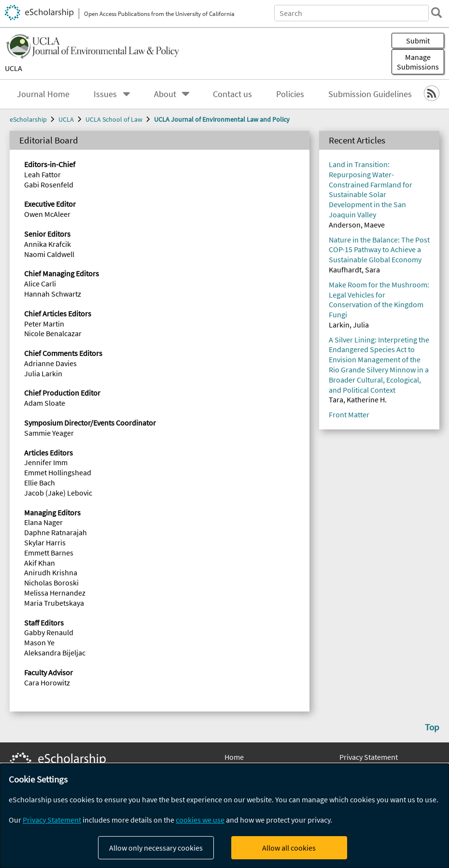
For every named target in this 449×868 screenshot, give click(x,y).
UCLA (14, 68)
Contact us (232, 94)
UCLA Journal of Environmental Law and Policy (222, 119)
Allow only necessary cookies (156, 848)
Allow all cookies (289, 848)
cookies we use (200, 820)
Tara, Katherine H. (358, 399)
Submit (418, 41)
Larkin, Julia (349, 325)
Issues (105, 94)
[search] (436, 13)
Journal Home (43, 94)
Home (234, 757)
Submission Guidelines (370, 94)
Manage (418, 62)
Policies (290, 94)
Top (432, 727)
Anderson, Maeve (357, 225)
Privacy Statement (369, 757)
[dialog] (224, 816)
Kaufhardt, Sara (354, 270)
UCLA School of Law (114, 119)
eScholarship (28, 119)
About (165, 94)
